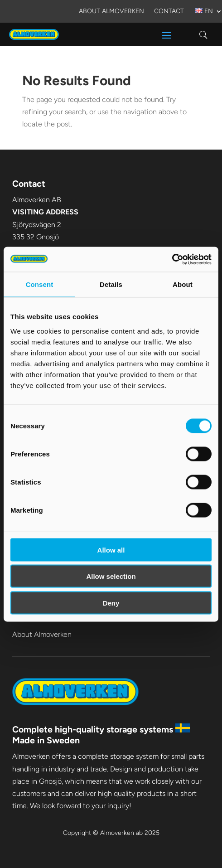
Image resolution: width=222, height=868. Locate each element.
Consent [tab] (40, 284)
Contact (169, 12)
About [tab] (183, 284)
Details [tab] (111, 284)
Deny (111, 603)
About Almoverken (111, 12)
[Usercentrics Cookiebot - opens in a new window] (172, 259)
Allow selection (111, 576)
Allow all (111, 550)
